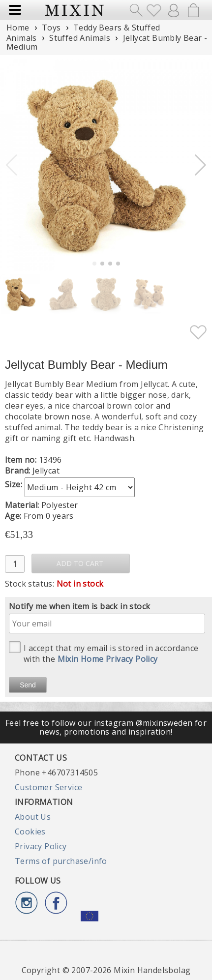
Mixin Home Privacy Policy (108, 659)
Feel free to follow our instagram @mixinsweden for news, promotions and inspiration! (106, 727)
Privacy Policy (41, 846)
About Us (33, 817)
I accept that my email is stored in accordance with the (104, 653)
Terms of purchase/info (61, 861)
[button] (200, 165)
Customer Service (48, 787)
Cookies (30, 832)
